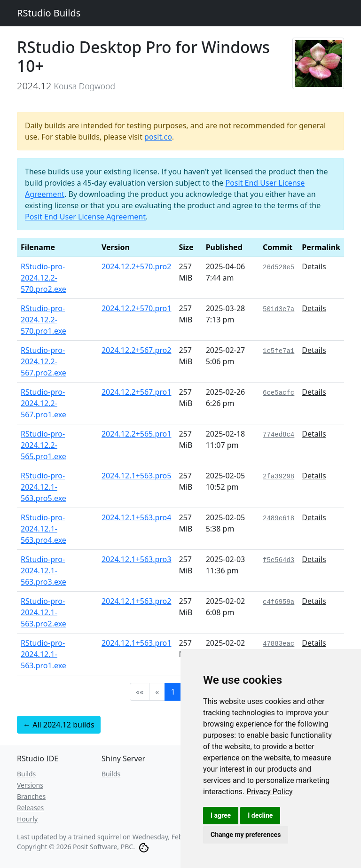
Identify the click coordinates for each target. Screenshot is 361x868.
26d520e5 (279, 267)
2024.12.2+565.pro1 (137, 434)
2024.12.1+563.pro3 (137, 559)
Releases (30, 808)
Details (314, 266)
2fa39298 (279, 477)
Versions (30, 785)
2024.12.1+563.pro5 (137, 476)
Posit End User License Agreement (85, 217)
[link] (270, 792)
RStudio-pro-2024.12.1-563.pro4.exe (43, 529)
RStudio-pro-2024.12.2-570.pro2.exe (43, 278)
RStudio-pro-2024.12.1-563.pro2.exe (43, 612)
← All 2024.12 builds (59, 725)
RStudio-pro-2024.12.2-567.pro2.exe (43, 361)
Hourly (27, 819)
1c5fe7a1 (279, 351)
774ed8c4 (279, 435)
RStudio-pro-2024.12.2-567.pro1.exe (43, 403)
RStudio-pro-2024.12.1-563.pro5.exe (43, 487)
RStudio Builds (49, 13)
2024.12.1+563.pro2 (137, 601)
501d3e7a (279, 309)
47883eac (279, 644)
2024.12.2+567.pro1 (137, 392)
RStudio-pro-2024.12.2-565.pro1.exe (43, 445)
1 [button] (173, 692)
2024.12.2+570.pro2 (137, 266)
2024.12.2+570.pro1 (137, 308)
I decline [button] (260, 815)
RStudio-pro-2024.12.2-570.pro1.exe (43, 320)
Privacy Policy (270, 792)
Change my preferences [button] (246, 835)
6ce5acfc (279, 393)
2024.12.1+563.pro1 (137, 643)
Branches (31, 796)
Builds (26, 774)
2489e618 (279, 518)
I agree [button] (221, 815)
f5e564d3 (279, 560)
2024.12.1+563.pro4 (137, 517)
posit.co (158, 137)
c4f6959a (279, 602)
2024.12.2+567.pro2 (137, 350)
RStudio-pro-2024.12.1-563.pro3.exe (43, 571)
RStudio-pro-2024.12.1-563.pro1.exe (43, 654)
